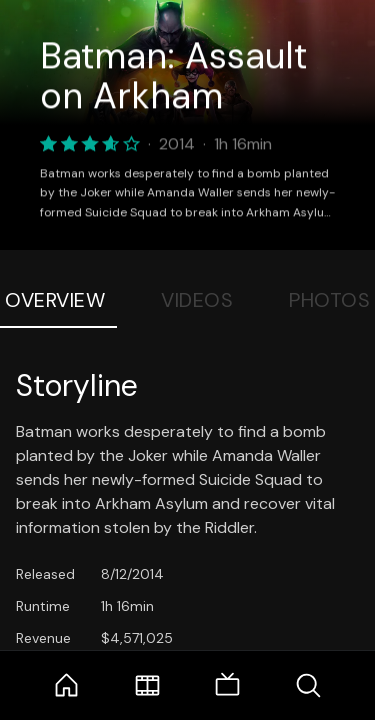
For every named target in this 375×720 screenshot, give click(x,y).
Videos (197, 300)
